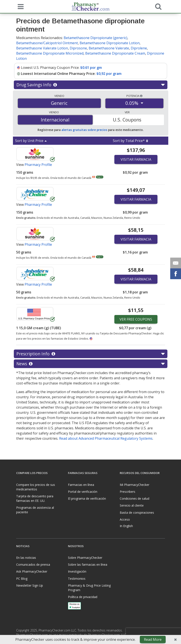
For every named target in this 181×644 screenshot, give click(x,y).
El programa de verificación (87, 498)
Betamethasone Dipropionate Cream (115, 53)
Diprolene (139, 48)
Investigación (77, 571)
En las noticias (26, 558)
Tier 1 (100, 177)
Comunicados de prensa (33, 564)
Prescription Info (90, 354)
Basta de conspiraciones (137, 513)
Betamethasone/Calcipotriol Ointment (47, 43)
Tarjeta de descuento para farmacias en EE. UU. (35, 498)
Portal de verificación (83, 492)
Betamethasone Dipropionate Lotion (110, 43)
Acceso (125, 519)
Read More (153, 639)
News (90, 364)
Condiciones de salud (135, 498)
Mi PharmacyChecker (135, 485)
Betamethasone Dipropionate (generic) (95, 38)
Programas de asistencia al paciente (35, 510)
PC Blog (22, 579)
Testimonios (77, 579)
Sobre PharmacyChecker (85, 558)
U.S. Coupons (127, 120)
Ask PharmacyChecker (32, 571)
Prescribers (127, 492)
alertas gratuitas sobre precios (84, 130)
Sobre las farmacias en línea (88, 564)
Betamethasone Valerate (109, 48)
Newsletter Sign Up (30, 585)
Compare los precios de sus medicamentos (36, 487)
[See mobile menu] (20, 6)
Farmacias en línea (81, 485)
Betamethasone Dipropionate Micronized (50, 53)
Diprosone (78, 48)
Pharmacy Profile (38, 165)
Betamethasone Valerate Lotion (42, 48)
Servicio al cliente (132, 505)
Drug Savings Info (90, 85)
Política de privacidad (83, 597)
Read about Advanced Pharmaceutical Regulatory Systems (106, 438)
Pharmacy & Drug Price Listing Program (89, 588)
